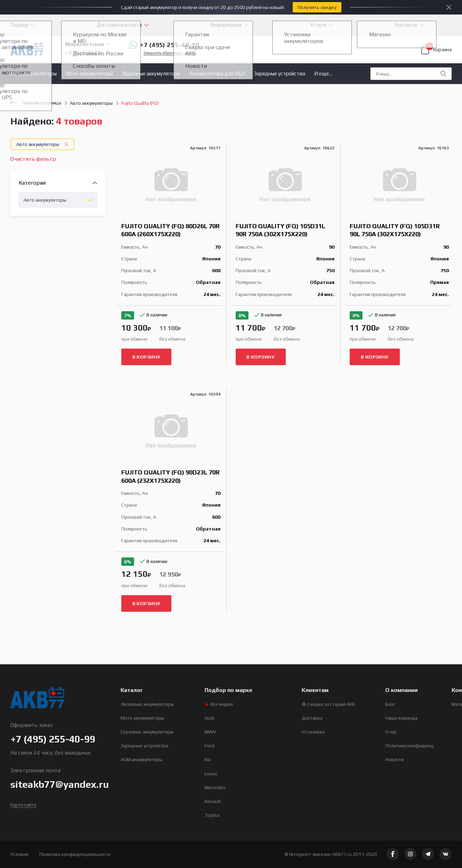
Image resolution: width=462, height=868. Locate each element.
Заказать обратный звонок (170, 53)
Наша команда (401, 718)
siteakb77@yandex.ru (60, 784)
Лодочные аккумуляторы (151, 73)
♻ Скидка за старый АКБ (328, 704)
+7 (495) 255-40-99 (164, 45)
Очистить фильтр (33, 159)
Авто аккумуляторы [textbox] (45, 200)
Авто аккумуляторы (33, 73)
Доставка (312, 718)
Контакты (406, 25)
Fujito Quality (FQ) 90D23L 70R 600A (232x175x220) (171, 476)
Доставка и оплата (119, 25)
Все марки (219, 704)
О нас (391, 732)
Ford (209, 746)
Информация (226, 25)
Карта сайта (23, 805)
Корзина (436, 49)
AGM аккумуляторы (142, 759)
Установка (313, 732)
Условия (19, 854)
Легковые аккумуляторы (147, 704)
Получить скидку (317, 7)
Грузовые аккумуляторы (147, 732)
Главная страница (36, 103)
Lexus (211, 774)
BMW (210, 732)
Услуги (318, 25)
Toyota (212, 815)
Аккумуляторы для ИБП (217, 73)
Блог (390, 704)
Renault (213, 801)
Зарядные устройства (280, 73)
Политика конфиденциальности (75, 854)
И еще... (323, 73)
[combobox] (58, 200)
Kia (208, 759)
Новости (395, 759)
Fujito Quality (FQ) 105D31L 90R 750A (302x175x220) (280, 230)
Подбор (19, 25)
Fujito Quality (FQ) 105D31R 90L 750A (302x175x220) (395, 230)
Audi (209, 718)
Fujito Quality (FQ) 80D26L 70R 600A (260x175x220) (171, 230)
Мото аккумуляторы (89, 73)
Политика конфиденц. (410, 746)
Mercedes (215, 787)
